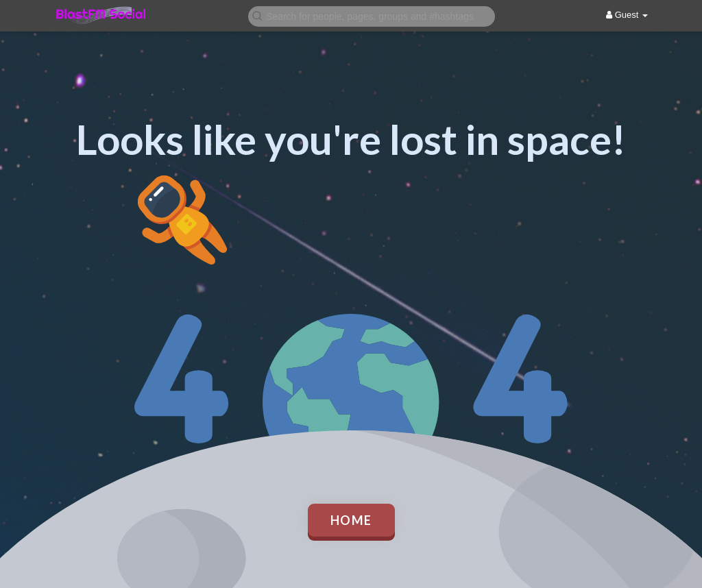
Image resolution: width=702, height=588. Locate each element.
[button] (372, 15)
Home (351, 520)
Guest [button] (627, 15)
